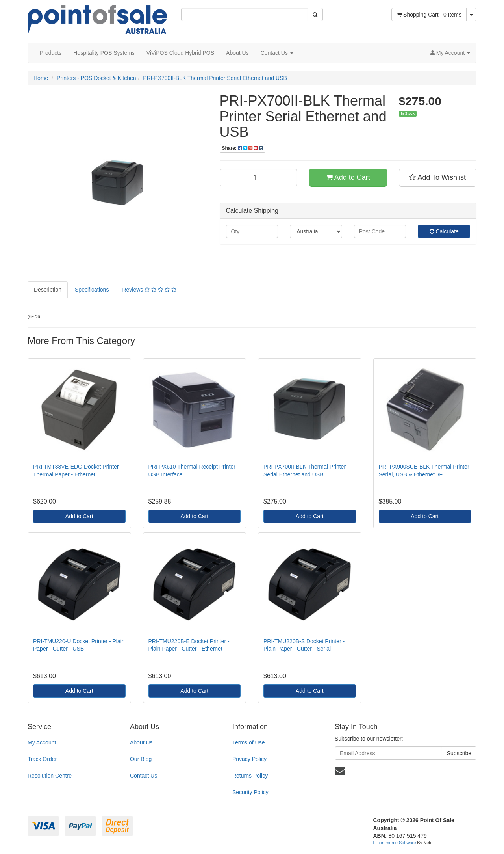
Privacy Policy (249, 759)
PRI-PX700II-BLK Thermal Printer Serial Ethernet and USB (215, 78)
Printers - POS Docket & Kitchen (96, 78)
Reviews (149, 290)
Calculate (444, 231)
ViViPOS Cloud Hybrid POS (180, 53)
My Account (42, 742)
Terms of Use (248, 742)
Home (41, 78)
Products (51, 53)
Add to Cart (348, 177)
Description (48, 290)
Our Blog (141, 759)
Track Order (42, 759)
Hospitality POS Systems (104, 53)
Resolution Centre (50, 776)
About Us (237, 53)
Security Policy (250, 792)
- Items (429, 15)
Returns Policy (250, 776)
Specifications (92, 290)
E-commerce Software (395, 843)
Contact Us (277, 53)
